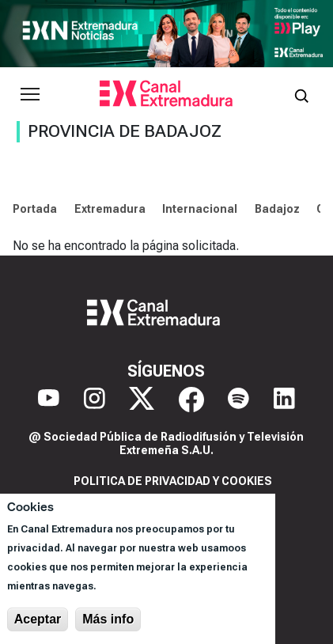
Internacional (200, 209)
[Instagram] (95, 400)
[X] (142, 400)
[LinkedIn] (284, 400)
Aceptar (38, 619)
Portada (35, 209)
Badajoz (277, 209)
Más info (108, 619)
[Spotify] (238, 400)
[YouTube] (49, 400)
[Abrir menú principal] (30, 94)
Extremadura (110, 209)
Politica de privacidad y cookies (173, 481)
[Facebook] (191, 400)
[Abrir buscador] (301, 94)
